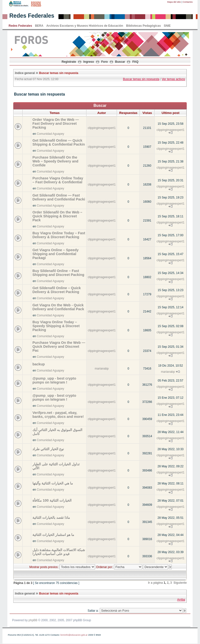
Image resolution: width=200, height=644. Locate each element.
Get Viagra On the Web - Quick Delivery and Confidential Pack (58, 307)
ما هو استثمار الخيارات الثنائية (53, 535)
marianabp (102, 369)
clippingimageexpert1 (102, 128)
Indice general (25, 73)
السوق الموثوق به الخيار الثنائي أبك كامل (57, 432)
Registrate (69, 62)
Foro (105, 62)
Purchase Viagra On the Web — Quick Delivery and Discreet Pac (59, 347)
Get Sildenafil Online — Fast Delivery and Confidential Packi (59, 197)
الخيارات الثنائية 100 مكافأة (52, 500)
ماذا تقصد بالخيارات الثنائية (51, 518)
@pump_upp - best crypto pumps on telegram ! (54, 380)
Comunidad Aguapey (50, 134)
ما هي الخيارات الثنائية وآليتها (53, 483)
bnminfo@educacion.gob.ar (74, 635)
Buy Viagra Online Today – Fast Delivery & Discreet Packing (59, 235)
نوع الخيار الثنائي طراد (48, 449)
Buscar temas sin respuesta (59, 73)
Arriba (181, 600)
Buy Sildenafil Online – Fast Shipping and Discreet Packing (58, 273)
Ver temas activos (173, 79)
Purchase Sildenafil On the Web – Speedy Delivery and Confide (55, 161)
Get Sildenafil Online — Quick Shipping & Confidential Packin (59, 142)
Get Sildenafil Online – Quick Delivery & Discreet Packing (57, 290)
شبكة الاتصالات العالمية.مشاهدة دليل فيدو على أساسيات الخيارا (59, 552)
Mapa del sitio (174, 2)
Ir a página (156, 583)
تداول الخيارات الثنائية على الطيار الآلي (56, 466)
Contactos (188, 2)
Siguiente (180, 583)
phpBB (33, 620)
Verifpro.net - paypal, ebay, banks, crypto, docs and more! (58, 415)
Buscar (120, 62)
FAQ (136, 62)
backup (39, 364)
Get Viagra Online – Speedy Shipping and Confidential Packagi (56, 254)
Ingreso (89, 62)
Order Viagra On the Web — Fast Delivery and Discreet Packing (56, 124)
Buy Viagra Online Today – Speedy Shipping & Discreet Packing (56, 326)
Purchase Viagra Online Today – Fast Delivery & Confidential (58, 180)
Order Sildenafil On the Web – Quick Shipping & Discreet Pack (57, 216)
